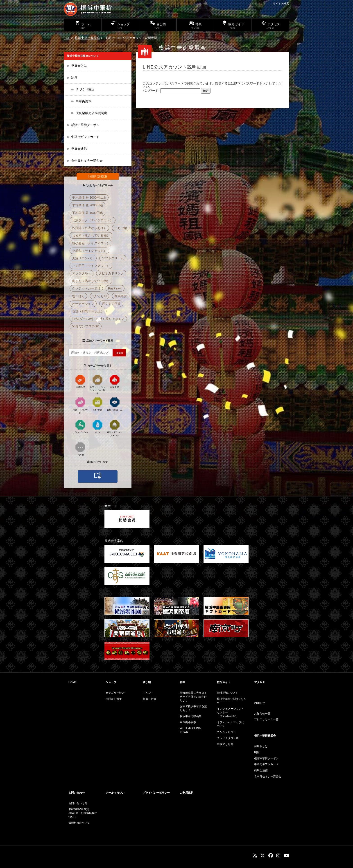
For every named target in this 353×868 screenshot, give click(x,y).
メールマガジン (115, 793)
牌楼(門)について (227, 693)
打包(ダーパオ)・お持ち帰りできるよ (98, 319)
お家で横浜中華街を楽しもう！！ (193, 708)
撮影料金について (79, 823)
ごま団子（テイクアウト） (91, 266)
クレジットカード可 (86, 288)
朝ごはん (78, 296)
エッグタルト (81, 273)
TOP (67, 38)
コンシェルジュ (226, 732)
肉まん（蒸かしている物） (91, 281)
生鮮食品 (97, 404)
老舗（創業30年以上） (88, 311)
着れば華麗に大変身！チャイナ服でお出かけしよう (193, 697)
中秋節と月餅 (225, 744)
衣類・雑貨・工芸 (115, 405)
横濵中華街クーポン (85, 125)
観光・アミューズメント (115, 428)
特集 (183, 682)
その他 (80, 449)
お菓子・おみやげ (80, 405)
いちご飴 (121, 228)
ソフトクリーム (113, 258)
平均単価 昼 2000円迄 (87, 205)
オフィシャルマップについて (231, 724)
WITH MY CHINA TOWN (190, 730)
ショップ (111, 682)
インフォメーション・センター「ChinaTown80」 (231, 712)
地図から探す (114, 699)
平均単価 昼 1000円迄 (87, 213)
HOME (72, 682)
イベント (148, 693)
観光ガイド (224, 682)
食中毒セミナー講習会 (87, 161)
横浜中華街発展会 (87, 38)
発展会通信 (79, 149)
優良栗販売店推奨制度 (91, 113)
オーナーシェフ (83, 304)
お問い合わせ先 (78, 803)
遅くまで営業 (111, 304)
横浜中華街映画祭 (191, 716)
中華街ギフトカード (85, 137)
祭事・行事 (149, 699)
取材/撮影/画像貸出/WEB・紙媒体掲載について (83, 813)
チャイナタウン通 (228, 738)
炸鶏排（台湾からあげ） (89, 228)
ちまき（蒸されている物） (91, 235)
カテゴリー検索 (115, 693)
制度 (74, 78)
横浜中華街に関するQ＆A (232, 701)
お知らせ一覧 (262, 714)
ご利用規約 (187, 793)
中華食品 (115, 381)
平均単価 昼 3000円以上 (89, 197)
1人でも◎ (100, 296)
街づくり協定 (85, 89)
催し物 (147, 682)
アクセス (260, 682)
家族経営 (121, 296)
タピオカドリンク (111, 273)
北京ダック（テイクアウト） (93, 220)
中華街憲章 (84, 101)
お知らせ (260, 703)
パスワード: (171, 91)
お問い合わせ (77, 793)
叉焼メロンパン (83, 258)
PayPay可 (115, 288)
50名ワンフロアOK (86, 326)
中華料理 (80, 381)
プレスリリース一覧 (266, 719)
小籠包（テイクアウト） (89, 251)
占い (97, 426)
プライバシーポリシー (156, 793)
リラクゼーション (80, 428)
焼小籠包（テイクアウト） (91, 243)
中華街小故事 (188, 722)
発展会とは (79, 66)
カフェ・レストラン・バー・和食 (97, 384)
